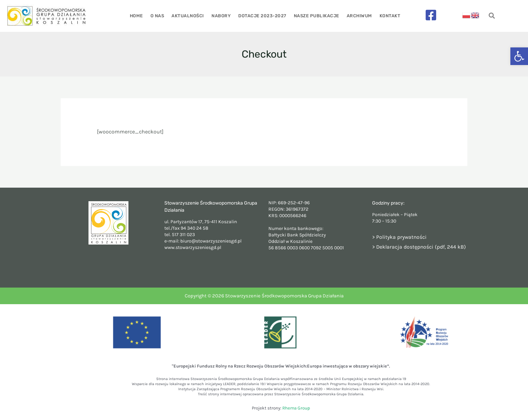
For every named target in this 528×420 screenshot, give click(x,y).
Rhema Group (296, 408)
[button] (519, 56)
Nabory (221, 16)
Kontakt (388, 16)
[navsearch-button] (492, 16)
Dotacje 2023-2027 (262, 16)
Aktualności (189, 16)
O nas (159, 16)
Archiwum (358, 16)
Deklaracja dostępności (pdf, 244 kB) (421, 247)
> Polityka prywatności (400, 237)
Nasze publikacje (316, 16)
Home (139, 16)
